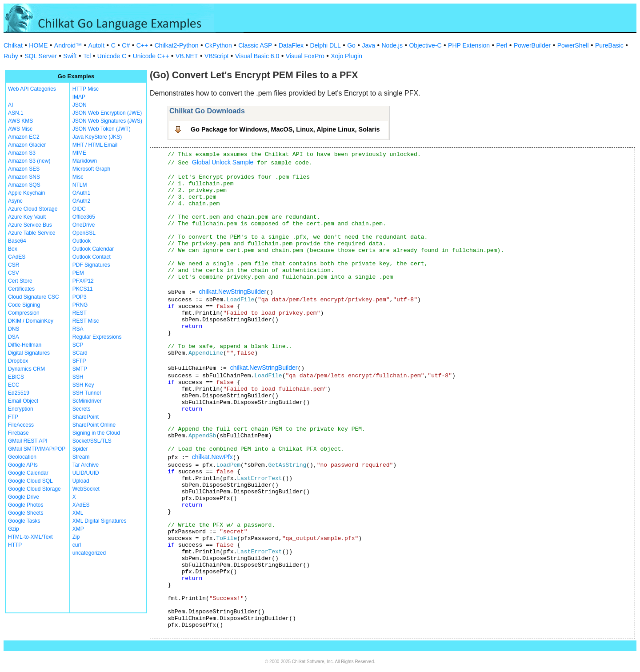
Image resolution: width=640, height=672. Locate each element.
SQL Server (41, 56)
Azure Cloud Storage (33, 209)
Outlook (82, 241)
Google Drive (24, 497)
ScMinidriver (87, 401)
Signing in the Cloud (96, 433)
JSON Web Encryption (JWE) (107, 113)
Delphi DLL (325, 45)
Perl (502, 45)
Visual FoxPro (305, 56)
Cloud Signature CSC (34, 297)
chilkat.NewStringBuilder (232, 292)
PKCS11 (83, 289)
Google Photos (26, 505)
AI (10, 105)
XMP (78, 529)
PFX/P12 (83, 281)
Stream (81, 457)
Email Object (23, 401)
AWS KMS (20, 121)
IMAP (79, 97)
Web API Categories (32, 89)
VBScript (216, 56)
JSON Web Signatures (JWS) (107, 121)
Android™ (68, 45)
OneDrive (84, 225)
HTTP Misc (86, 89)
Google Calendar (28, 473)
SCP (78, 345)
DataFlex (291, 45)
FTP (13, 417)
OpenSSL (84, 233)
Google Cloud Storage (34, 489)
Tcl (87, 56)
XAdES (81, 505)
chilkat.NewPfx (212, 457)
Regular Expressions (97, 337)
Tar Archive (86, 465)
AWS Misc (20, 129)
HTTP (15, 545)
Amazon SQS (24, 185)
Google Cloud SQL (30, 481)
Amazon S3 (22, 153)
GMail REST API (28, 441)
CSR (14, 265)
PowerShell (573, 45)
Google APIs (23, 465)
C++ (142, 45)
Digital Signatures (29, 353)
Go (351, 45)
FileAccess (21, 425)
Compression (24, 313)
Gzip (14, 529)
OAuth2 (82, 201)
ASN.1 (16, 113)
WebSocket (86, 489)
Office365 (84, 217)
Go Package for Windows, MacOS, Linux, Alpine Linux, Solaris (285, 129)
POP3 (80, 297)
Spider (80, 449)
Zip (76, 537)
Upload (81, 481)
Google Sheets (26, 513)
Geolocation (22, 457)
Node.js (392, 45)
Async (15, 201)
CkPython (218, 45)
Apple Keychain (26, 193)
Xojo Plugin (346, 56)
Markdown (85, 161)
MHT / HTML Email (95, 145)
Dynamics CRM (26, 369)
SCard (80, 353)
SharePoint (86, 417)
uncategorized (89, 553)
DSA (14, 337)
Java (368, 45)
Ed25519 (19, 393)
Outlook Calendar (93, 249)
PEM (78, 273)
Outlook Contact (92, 257)
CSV (14, 273)
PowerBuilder (532, 45)
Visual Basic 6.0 (257, 56)
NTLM (80, 185)
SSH (78, 377)
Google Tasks (24, 521)
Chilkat (13, 45)
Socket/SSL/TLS (92, 441)
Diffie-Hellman (25, 345)
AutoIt (97, 45)
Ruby (11, 56)
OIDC (79, 209)
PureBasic (609, 45)
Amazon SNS (24, 177)
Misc (78, 177)
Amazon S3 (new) (29, 161)
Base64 (17, 241)
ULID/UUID (86, 473)
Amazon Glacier (27, 145)
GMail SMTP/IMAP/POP (37, 449)
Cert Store (20, 281)
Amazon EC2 (24, 137)
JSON (80, 105)
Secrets (82, 409)
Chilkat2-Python (177, 45)
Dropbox (18, 361)
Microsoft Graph (91, 169)
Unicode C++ (151, 56)
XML (78, 513)
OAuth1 (82, 193)
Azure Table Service (32, 233)
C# (126, 45)
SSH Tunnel (87, 393)
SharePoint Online (94, 425)
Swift (70, 56)
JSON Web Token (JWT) (102, 129)
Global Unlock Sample (223, 162)
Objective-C (425, 45)
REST (80, 313)
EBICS (16, 377)
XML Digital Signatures (100, 521)
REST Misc (86, 321)
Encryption (21, 409)
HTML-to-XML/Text (30, 537)
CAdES (17, 257)
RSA (78, 329)
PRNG (80, 305)
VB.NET (187, 56)
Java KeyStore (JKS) (97, 137)
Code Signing (24, 305)
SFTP (79, 361)
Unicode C (112, 56)
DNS (14, 329)
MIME (79, 153)
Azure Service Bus (30, 225)
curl (77, 545)
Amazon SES (24, 169)
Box (13, 249)
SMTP (80, 369)
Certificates (21, 289)
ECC (14, 385)
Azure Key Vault (27, 217)
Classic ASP (255, 45)
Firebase (18, 433)
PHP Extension (469, 45)
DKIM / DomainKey (31, 321)
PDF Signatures (91, 265)
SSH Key (83, 385)
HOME (38, 45)
